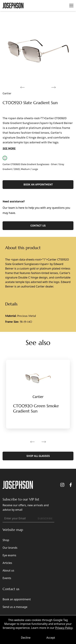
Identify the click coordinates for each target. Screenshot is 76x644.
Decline (26, 638)
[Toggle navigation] (71, 6)
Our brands (10, 548)
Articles (7, 563)
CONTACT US (38, 226)
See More (9, 148)
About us (8, 570)
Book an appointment (38, 184)
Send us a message (15, 607)
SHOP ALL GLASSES (38, 456)
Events (7, 578)
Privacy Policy (64, 628)
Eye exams (9, 555)
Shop (6, 540)
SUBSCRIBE (45, 518)
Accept (51, 638)
